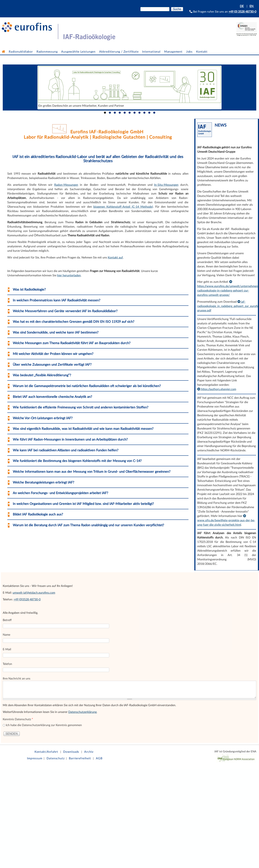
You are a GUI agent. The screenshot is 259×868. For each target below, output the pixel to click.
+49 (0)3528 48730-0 (27, 599)
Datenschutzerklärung (82, 712)
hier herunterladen (69, 275)
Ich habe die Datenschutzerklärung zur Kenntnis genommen (44, 725)
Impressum (35, 758)
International (151, 52)
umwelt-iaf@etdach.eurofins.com (34, 593)
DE (242, 6)
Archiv (89, 752)
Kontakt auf (115, 258)
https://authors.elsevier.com (217, 389)
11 (154, 113)
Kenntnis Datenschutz (18, 719)
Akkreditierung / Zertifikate (119, 52)
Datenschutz (56, 758)
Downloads (71, 752)
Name (6, 635)
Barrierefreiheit (80, 758)
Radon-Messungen (66, 185)
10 (149, 113)
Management (173, 52)
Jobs (189, 52)
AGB (99, 758)
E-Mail (7, 649)
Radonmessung (47, 52)
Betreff (7, 620)
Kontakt (202, 52)
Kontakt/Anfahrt (46, 752)
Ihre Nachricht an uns (17, 679)
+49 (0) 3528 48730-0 (242, 12)
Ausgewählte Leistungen (78, 52)
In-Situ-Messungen (166, 185)
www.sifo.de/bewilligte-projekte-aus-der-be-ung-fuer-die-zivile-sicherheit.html (226, 520)
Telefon (7, 664)
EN (252, 6)
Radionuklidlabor (21, 52)
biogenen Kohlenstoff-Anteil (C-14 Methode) (123, 207)
